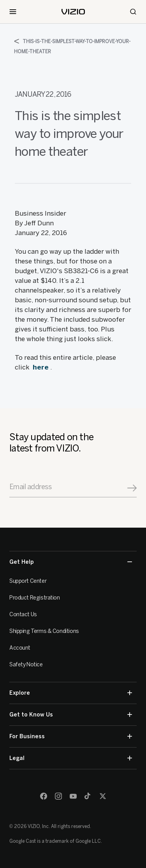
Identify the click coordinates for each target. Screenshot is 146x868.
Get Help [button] (71, 562)
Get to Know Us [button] (71, 715)
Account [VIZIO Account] (20, 648)
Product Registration (35, 598)
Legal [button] (71, 758)
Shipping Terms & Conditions (44, 631)
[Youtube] (73, 796)
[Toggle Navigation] (13, 12)
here (41, 367)
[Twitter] (103, 796)
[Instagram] (58, 796)
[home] (73, 12)
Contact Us (23, 614)
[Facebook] (44, 796)
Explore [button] (71, 693)
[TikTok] (88, 796)
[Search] (133, 12)
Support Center (28, 581)
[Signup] (132, 488)
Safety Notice (26, 665)
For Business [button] (71, 736)
